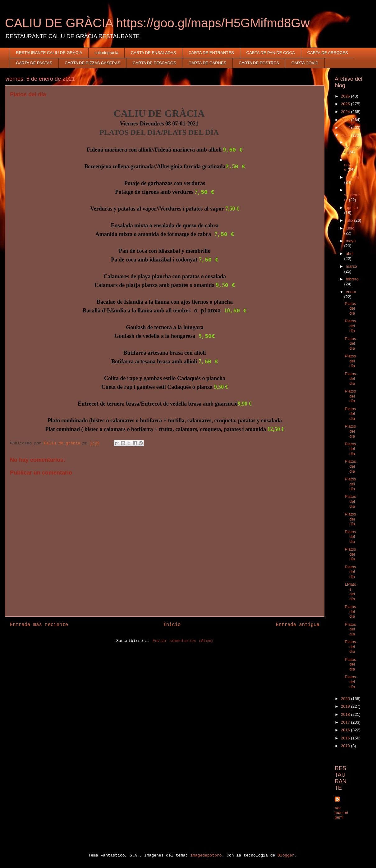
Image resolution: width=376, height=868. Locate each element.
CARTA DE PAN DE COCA (271, 53)
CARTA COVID (305, 63)
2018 (346, 714)
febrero (352, 279)
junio (350, 228)
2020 (346, 699)
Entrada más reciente (39, 625)
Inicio (172, 625)
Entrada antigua (298, 625)
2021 (346, 135)
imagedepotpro (206, 855)
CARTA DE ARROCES (328, 53)
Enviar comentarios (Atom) (183, 641)
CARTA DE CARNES (208, 63)
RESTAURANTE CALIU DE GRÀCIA (49, 53)
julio (350, 220)
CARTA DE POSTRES (259, 63)
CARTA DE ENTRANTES (211, 53)
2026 (346, 96)
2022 (346, 127)
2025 (346, 104)
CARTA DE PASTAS (34, 63)
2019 (346, 706)
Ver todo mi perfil (341, 813)
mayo (351, 241)
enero (351, 292)
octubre (353, 177)
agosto (352, 208)
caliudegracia (106, 53)
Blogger (286, 855)
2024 (346, 112)
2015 (346, 738)
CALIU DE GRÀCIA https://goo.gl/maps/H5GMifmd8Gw (157, 23)
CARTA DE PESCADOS (154, 63)
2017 (346, 722)
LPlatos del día (350, 592)
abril (350, 254)
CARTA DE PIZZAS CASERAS (92, 63)
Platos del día (350, 308)
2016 (346, 730)
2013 (346, 746)
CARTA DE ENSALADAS (153, 53)
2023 (346, 120)
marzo (351, 266)
